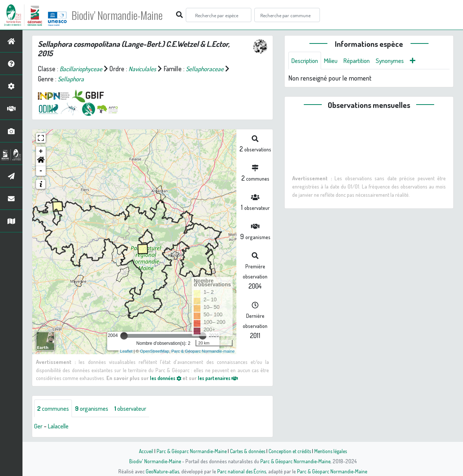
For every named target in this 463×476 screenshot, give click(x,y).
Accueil (142, 451)
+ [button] (41, 151)
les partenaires (224, 378)
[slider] (124, 336)
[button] (41, 161)
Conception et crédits (290, 451)
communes (55, 409)
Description (306, 61)
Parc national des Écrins (242, 471)
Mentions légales (333, 451)
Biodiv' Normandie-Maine (123, 15)
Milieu (335, 61)
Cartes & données (247, 451)
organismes (96, 409)
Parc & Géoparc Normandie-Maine (189, 451)
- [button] (41, 171)
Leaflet (126, 351)
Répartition (363, 61)
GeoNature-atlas (161, 471)
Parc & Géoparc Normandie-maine (203, 351)
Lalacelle (60, 427)
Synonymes (399, 61)
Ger (39, 427)
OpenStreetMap (155, 351)
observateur (139, 409)
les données (167, 378)
